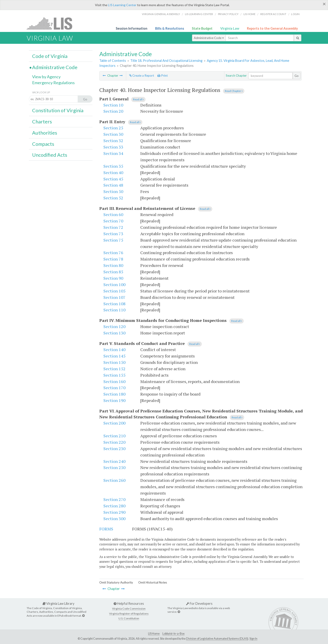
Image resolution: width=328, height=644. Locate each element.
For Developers (199, 604)
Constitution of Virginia (58, 110)
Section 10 (113, 105)
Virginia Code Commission (129, 609)
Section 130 (114, 333)
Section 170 (114, 388)
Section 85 (113, 272)
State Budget (202, 28)
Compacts (43, 144)
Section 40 (113, 172)
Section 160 (114, 381)
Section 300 (114, 519)
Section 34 (113, 153)
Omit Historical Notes (153, 582)
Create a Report (142, 76)
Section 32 (113, 141)
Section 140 (114, 349)
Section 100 (114, 284)
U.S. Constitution (129, 618)
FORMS (106, 529)
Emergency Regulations (53, 83)
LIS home (250, 14)
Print (163, 76)
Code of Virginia (50, 56)
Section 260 (114, 480)
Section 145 (114, 356)
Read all (138, 99)
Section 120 (114, 326)
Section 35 (113, 166)
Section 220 (114, 442)
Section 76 (113, 253)
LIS (52, 23)
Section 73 (113, 234)
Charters (42, 122)
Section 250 (114, 467)
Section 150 (114, 362)
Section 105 (114, 291)
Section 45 (113, 179)
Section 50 (113, 191)
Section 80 (113, 265)
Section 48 (113, 185)
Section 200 (114, 423)
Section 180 (114, 394)
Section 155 (114, 375)
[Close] (324, 4)
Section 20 (113, 111)
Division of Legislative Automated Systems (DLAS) (217, 639)
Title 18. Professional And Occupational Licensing (166, 61)
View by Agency (46, 77)
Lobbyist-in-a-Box (173, 634)
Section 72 (113, 227)
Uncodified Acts (50, 155)
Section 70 (113, 221)
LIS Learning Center (122, 5)
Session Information (132, 28)
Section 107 (114, 297)
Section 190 (114, 400)
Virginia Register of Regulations (129, 614)
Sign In (253, 639)
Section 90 (113, 278)
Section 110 (114, 310)
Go (297, 76)
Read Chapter (234, 91)
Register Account (273, 14)
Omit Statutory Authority (116, 582)
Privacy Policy (228, 14)
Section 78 (113, 259)
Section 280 (114, 506)
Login (295, 14)
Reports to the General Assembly (272, 28)
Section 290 (114, 512)
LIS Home (154, 634)
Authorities (45, 133)
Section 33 (113, 147)
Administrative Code (209, 38)
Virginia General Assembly (161, 14)
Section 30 (113, 134)
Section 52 (113, 198)
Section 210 (114, 436)
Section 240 (114, 461)
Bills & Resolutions (170, 28)
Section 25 (113, 128)
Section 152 (114, 369)
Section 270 (114, 499)
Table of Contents (113, 61)
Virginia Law (230, 28)
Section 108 (114, 304)
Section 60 (113, 214)
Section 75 (113, 240)
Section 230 (114, 448)
